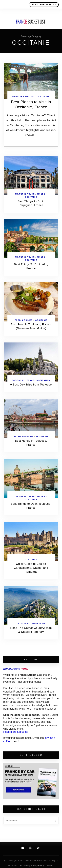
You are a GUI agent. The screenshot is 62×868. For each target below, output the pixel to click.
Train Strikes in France (44, 5)
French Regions (23, 97)
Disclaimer (24, 865)
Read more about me (16, 732)
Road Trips (38, 624)
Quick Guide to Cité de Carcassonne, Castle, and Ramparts (31, 568)
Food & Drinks (24, 320)
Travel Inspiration (38, 380)
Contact (50, 865)
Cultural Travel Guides (30, 194)
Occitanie (43, 97)
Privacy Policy (37, 865)
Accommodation (23, 436)
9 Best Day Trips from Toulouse (31, 385)
